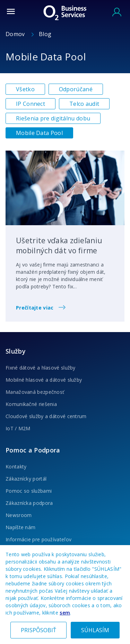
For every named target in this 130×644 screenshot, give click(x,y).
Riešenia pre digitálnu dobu (53, 118)
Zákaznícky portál (26, 479)
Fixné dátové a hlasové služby (41, 368)
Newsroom (19, 515)
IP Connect (31, 104)
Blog (45, 34)
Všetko (25, 89)
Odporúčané (76, 89)
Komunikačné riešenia (31, 404)
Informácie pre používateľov (38, 539)
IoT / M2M (18, 428)
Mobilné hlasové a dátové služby (44, 380)
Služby (16, 351)
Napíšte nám (20, 527)
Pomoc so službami (29, 491)
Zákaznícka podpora (29, 503)
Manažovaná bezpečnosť (35, 392)
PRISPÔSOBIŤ (38, 630)
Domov (16, 34)
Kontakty (16, 467)
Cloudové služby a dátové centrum (46, 416)
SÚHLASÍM (95, 630)
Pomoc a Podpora (33, 450)
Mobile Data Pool (39, 133)
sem (65, 613)
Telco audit (84, 104)
